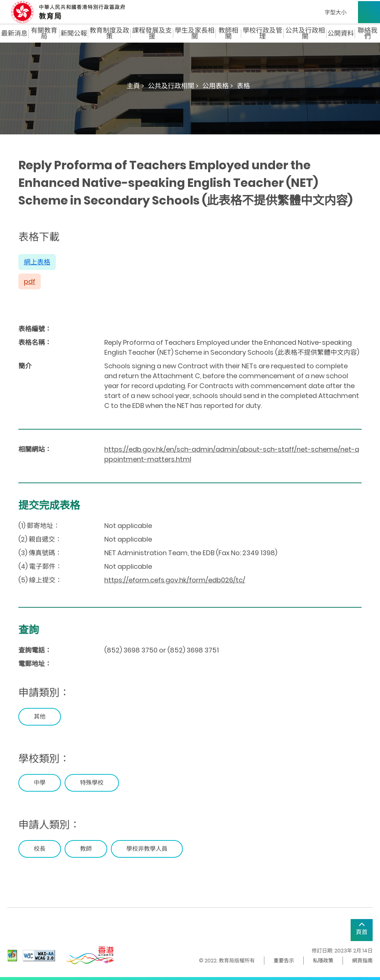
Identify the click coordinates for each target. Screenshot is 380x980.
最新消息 (14, 33)
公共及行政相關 (305, 33)
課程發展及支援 (152, 33)
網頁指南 (362, 961)
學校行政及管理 (263, 33)
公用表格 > (218, 86)
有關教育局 (44, 33)
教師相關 (228, 33)
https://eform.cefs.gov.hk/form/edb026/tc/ (175, 580)
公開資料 (341, 33)
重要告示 (284, 961)
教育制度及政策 (109, 33)
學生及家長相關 (195, 33)
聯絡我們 (368, 33)
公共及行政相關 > (173, 86)
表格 (243, 86)
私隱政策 (323, 961)
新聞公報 (74, 33)
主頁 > (135, 86)
